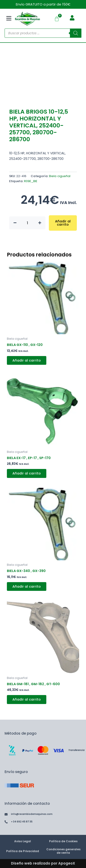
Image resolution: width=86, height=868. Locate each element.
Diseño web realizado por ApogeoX (43, 863)
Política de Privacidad (23, 851)
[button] (9, 19)
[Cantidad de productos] (27, 223)
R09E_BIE (31, 181)
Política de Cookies (63, 841)
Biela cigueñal (60, 176)
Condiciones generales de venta (63, 851)
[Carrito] (57, 19)
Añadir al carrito (63, 223)
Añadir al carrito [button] (27, 360)
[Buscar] (76, 33)
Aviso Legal (23, 841)
